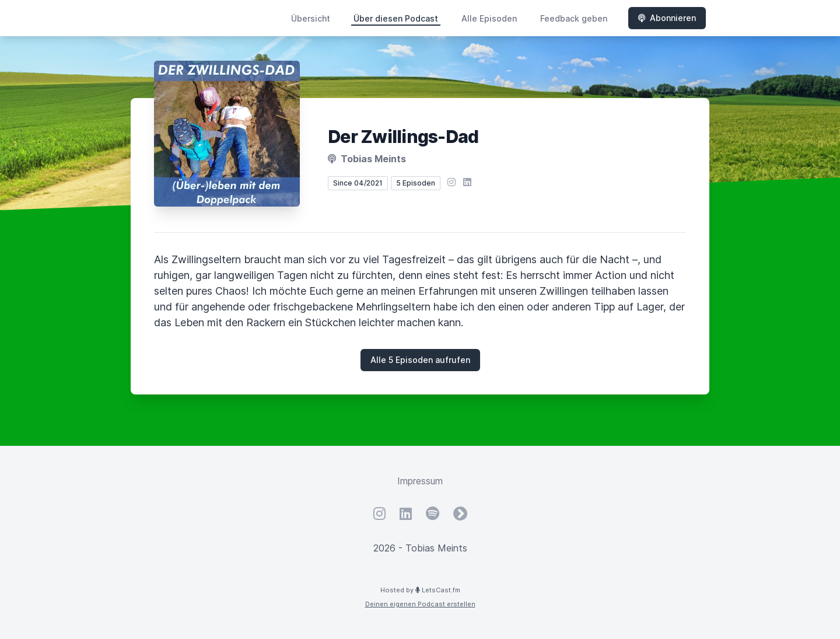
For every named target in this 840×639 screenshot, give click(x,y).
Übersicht (311, 18)
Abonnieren (667, 18)
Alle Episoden (489, 18)
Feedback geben (574, 18)
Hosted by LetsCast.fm (420, 590)
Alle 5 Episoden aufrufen (420, 360)
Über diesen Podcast (396, 18)
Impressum (420, 481)
